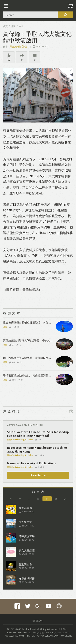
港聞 (13, 26)
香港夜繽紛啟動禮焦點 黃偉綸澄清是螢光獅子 (31, 376)
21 (12, 345)
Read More (38, 476)
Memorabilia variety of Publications (32, 464)
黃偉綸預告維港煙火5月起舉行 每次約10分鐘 (31, 341)
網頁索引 (38, 621)
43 (12, 363)
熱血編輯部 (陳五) (19, 47)
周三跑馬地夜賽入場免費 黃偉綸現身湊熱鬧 (30, 358)
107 (13, 380)
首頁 (5, 26)
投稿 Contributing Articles (20, 440)
